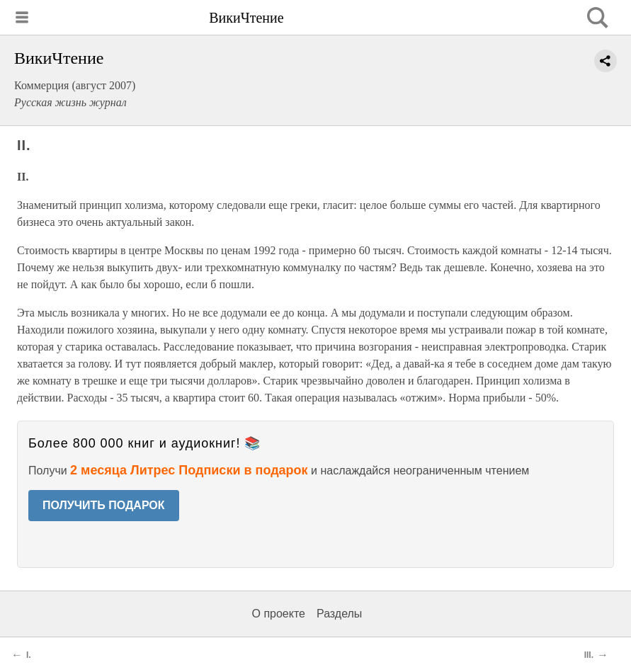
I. (29, 655)
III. (589, 655)
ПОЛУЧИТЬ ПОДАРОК (104, 505)
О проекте (279, 614)
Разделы (339, 614)
